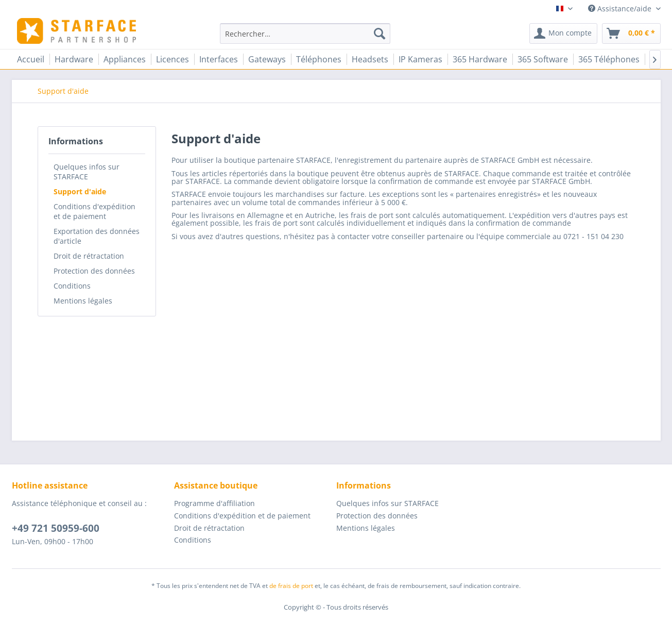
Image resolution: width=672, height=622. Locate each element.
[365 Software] (543, 59)
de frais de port (291, 586)
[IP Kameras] (420, 59)
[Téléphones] (319, 59)
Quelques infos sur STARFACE (87, 172)
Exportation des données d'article (97, 236)
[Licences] (173, 59)
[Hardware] (74, 59)
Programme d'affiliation (214, 503)
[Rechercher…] (305, 33)
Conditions (72, 286)
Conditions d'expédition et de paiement (94, 211)
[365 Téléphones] (609, 59)
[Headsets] (370, 59)
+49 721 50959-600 (56, 528)
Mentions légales (83, 301)
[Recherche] (380, 33)
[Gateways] (267, 59)
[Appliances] (125, 59)
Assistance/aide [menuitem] (621, 9)
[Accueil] (31, 59)
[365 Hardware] (480, 59)
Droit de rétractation (89, 256)
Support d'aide (80, 191)
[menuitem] (305, 33)
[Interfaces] (219, 59)
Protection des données (94, 271)
